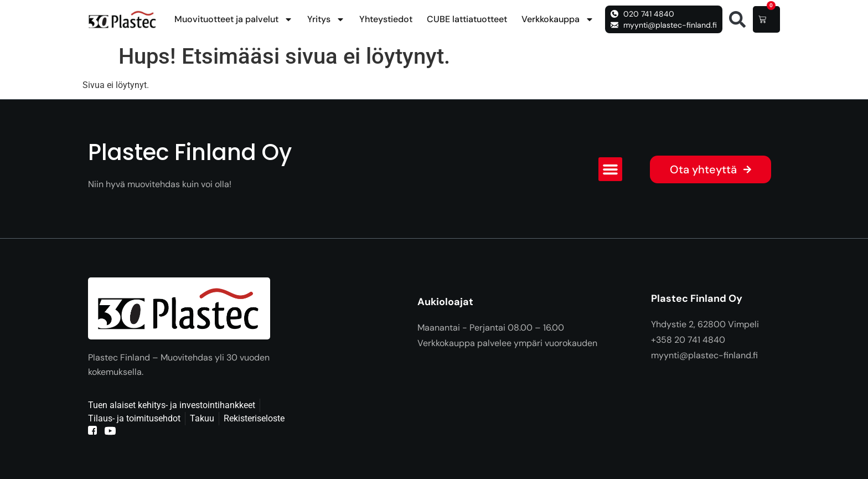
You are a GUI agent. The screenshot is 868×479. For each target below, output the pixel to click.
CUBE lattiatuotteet (467, 19)
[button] (737, 19)
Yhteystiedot (386, 19)
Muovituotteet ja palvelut (234, 19)
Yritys (326, 19)
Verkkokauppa (558, 19)
